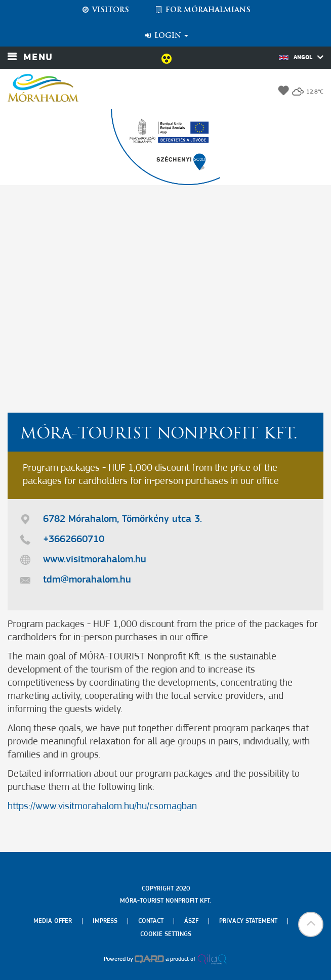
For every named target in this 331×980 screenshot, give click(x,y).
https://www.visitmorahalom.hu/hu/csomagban (102, 807)
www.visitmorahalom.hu (95, 560)
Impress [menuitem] (105, 921)
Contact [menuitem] (151, 921)
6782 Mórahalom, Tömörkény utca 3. (122, 519)
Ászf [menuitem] (191, 921)
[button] (311, 924)
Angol (301, 57)
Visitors (105, 10)
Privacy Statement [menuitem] (248, 921)
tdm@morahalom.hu (87, 580)
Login (166, 36)
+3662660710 (74, 540)
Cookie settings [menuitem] (166, 934)
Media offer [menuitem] (53, 921)
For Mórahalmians (202, 10)
